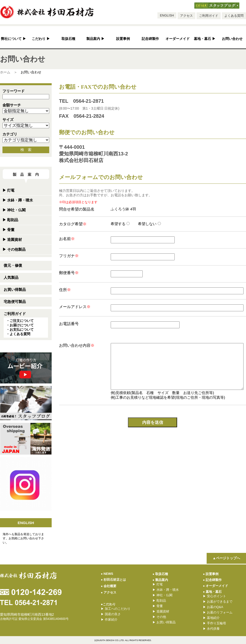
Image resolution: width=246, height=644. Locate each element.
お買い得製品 (15, 289)
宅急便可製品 (15, 302)
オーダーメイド (178, 39)
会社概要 (109, 586)
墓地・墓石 (205, 39)
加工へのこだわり (116, 609)
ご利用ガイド (209, 16)
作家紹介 (109, 619)
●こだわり (108, 604)
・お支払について (20, 330)
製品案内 (96, 39)
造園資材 (12, 239)
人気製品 (11, 277)
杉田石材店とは (113, 580)
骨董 (8, 230)
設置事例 (123, 39)
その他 (159, 617)
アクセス (186, 16)
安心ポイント (215, 596)
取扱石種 (68, 39)
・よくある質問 (18, 334)
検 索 (26, 150)
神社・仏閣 (14, 210)
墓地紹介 (211, 618)
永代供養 (211, 629)
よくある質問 (234, 16)
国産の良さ (111, 614)
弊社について (14, 39)
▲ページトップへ (226, 558)
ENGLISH (167, 15)
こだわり (41, 39)
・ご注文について (20, 321)
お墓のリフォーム (218, 612)
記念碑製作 (150, 39)
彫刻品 (10, 220)
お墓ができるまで (218, 602)
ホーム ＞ (9, 72)
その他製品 (14, 249)
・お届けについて (20, 325)
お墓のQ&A (213, 607)
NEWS (107, 574)
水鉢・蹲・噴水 (18, 200)
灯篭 (8, 190)
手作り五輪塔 (215, 623)
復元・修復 (13, 265)
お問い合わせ (232, 39)
